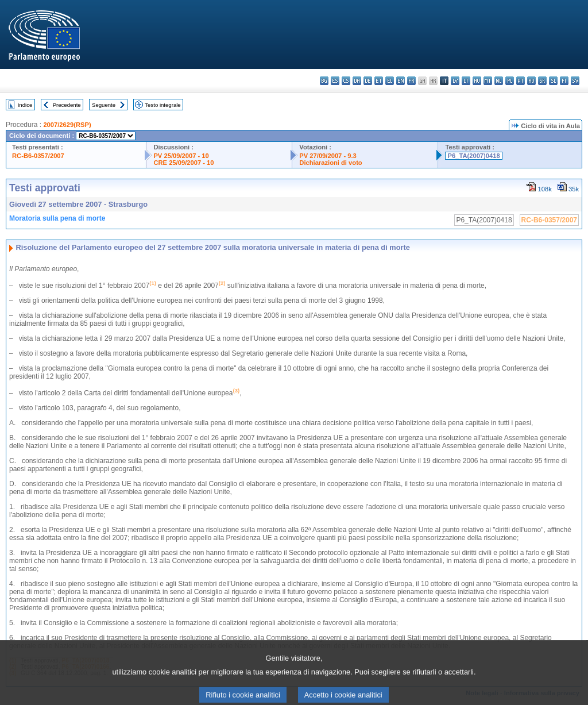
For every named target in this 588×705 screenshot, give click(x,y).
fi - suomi (564, 81)
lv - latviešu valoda (455, 81)
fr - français (411, 81)
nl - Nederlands (499, 81)
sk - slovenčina (542, 81)
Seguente (104, 105)
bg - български (324, 81)
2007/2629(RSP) (67, 125)
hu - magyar (477, 81)
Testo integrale (163, 105)
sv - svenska (575, 81)
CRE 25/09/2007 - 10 (183, 163)
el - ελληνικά (390, 81)
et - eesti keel (379, 81)
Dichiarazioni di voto (330, 163)
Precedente (67, 105)
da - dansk (357, 81)
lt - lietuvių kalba (466, 81)
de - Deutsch (368, 81)
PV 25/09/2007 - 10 (181, 156)
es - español (335, 81)
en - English (401, 81)
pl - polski (510, 81)
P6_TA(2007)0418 (473, 156)
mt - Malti (488, 81)
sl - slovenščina (553, 81)
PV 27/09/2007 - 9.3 (328, 156)
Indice (25, 105)
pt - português (521, 81)
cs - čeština (346, 81)
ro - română (531, 81)
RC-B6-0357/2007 (38, 156)
